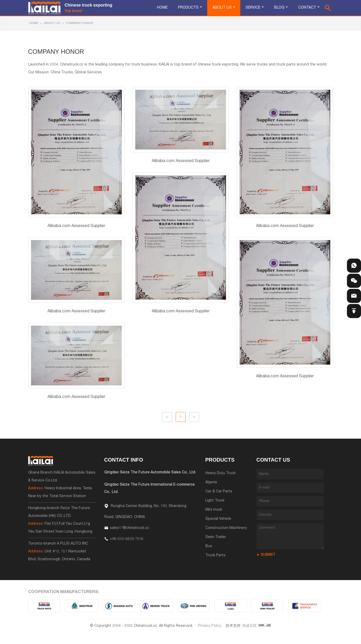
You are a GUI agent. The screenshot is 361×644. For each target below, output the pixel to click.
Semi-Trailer (216, 537)
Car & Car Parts (219, 492)
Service (253, 8)
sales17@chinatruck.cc (129, 528)
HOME (34, 23)
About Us (222, 8)
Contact (307, 8)
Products (188, 8)
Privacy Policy (210, 626)
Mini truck (214, 510)
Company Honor (79, 23)
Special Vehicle (218, 519)
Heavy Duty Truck (221, 473)
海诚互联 (249, 626)
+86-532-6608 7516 (127, 539)
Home (162, 8)
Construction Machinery (226, 528)
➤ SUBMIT (266, 555)
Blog (279, 8)
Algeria (211, 482)
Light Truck (215, 501)
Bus (209, 546)
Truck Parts (215, 556)
